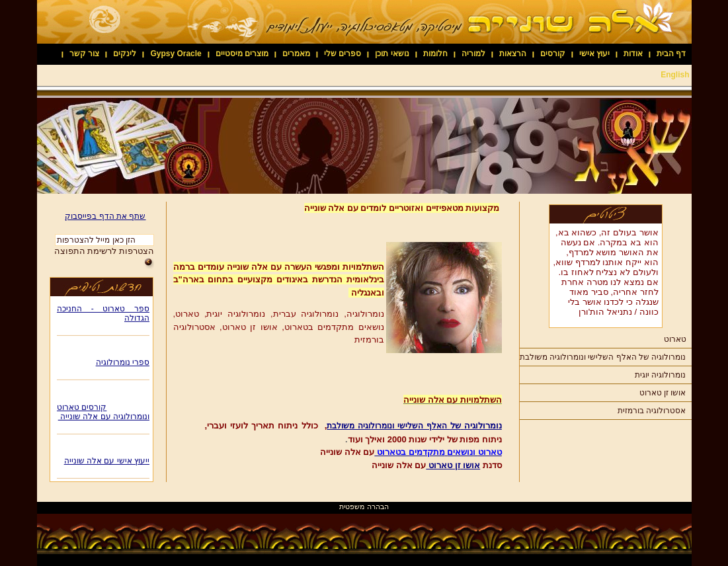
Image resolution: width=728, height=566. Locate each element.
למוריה (473, 54)
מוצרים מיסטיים (242, 54)
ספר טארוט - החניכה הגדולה (103, 315)
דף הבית (671, 54)
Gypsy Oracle (176, 54)
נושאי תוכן (392, 54)
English (675, 75)
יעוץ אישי (594, 54)
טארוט (675, 339)
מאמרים (296, 54)
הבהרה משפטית (364, 506)
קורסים (553, 54)
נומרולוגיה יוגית (660, 375)
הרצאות (513, 54)
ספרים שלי (343, 54)
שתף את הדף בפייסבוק (105, 216)
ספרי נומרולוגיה (122, 364)
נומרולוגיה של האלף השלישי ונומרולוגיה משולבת (603, 357)
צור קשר (84, 54)
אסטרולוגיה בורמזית (652, 411)
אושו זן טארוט (663, 393)
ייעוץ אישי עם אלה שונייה (106, 462)
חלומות (435, 54)
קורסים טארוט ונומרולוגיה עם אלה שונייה (103, 413)
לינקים (125, 54)
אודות (633, 54)
